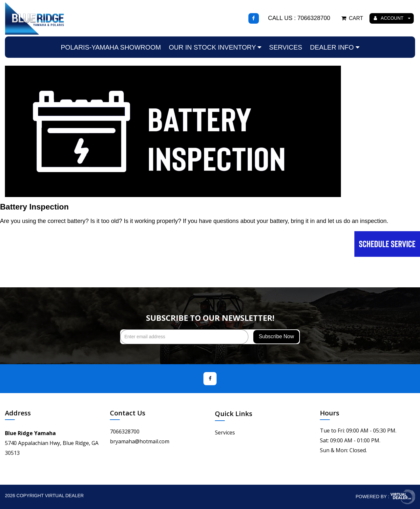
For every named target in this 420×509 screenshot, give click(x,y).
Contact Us (128, 413)
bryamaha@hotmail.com (140, 441)
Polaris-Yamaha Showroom (111, 47)
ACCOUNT (392, 18)
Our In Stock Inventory (215, 47)
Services (286, 47)
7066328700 (125, 432)
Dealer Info (335, 47)
